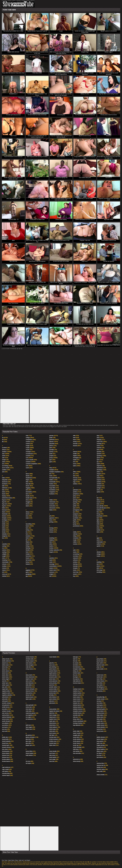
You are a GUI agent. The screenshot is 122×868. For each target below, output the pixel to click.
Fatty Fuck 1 (85, 261)
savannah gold (101, 709)
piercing (75, 500)
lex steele (76, 663)
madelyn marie (77, 689)
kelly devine (53, 723)
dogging (28, 488)
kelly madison (53, 727)
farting (27, 530)
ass (3, 464)
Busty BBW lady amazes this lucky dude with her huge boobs (109, 157)
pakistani (75, 490)
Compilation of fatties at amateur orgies (37, 324)
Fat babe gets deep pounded (13, 115)
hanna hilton (29, 751)
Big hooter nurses (109, 219)
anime (4, 456)
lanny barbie (53, 757)
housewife (52, 486)
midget (51, 574)
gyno (51, 462)
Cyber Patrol (11, 860)
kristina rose (53, 741)
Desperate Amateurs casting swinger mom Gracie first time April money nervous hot (85, 346)
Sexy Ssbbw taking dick (85, 178)
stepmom (99, 466)
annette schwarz (7, 703)
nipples (75, 456)
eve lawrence (29, 719)
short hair (76, 572)
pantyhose (76, 494)
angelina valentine (7, 695)
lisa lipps (75, 677)
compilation (29, 440)
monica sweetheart (78, 721)
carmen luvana (30, 657)
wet (98, 564)
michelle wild (77, 715)
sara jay (99, 701)
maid (51, 560)
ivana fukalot (53, 657)
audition (4, 470)
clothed (4, 576)
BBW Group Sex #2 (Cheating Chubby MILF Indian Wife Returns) (61, 53)
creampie (28, 452)
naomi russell (77, 733)
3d (3, 440)
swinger (99, 488)
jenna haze (52, 679)
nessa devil (76, 737)
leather (51, 546)
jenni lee (52, 685)
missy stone (76, 719)
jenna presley (53, 683)
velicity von (100, 767)
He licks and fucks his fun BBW (61, 261)
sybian (98, 492)
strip (98, 476)
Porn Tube (4, 860)
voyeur (99, 556)
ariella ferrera (6, 707)
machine (52, 558)
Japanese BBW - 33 (13, 219)
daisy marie (29, 675)
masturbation (53, 566)
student (99, 478)
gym (51, 460)
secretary (76, 556)
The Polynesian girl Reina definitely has (85, 115)
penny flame (100, 659)
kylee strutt (52, 745)
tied (98, 518)
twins (98, 532)
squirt (98, 464)
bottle (4, 524)
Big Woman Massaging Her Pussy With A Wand (13, 346)
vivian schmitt (100, 775)
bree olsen (5, 749)
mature (51, 568)
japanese (52, 518)
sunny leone (100, 731)
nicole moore (77, 743)
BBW (13, 240)
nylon (75, 466)
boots (4, 522)
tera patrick (100, 747)
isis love (28, 761)
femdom (28, 536)
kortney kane (53, 737)
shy (74, 576)
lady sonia (52, 755)
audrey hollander (7, 717)
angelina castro (6, 693)
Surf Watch (27, 860)
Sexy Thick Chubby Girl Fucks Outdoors (37, 345)
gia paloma (29, 735)
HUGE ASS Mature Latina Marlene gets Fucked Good (85, 32)
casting (4, 552)
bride (3, 528)
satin (74, 550)
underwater (100, 542)
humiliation (52, 490)
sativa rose (100, 707)
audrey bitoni (6, 715)
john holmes (53, 697)
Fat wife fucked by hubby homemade (37, 115)
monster (75, 444)
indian (51, 500)
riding (75, 536)
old (74, 476)
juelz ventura (53, 699)
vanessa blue (100, 763)
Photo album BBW (37, 73)
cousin (28, 450)
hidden (51, 480)
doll (27, 490)
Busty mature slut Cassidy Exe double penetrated (109, 74)
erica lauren (29, 709)
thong (98, 514)
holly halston (29, 755)
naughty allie (76, 735)
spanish (99, 454)
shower (75, 574)
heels (51, 476)
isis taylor (28, 763)
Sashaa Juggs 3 (109, 52)
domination (29, 492)
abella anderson (6, 661)
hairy (51, 468)
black (4, 512)
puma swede (100, 669)
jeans (51, 520)
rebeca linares (101, 681)
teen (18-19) (100, 506)
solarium (99, 448)
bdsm (4, 492)
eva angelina (29, 715)
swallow (99, 482)
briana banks (6, 753)
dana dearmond (30, 677)
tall (97, 498)
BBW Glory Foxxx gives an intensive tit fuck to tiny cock (37, 53)
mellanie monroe (78, 709)
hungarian (52, 492)
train (98, 528)
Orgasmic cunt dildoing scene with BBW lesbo (109, 199)
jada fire (52, 663)
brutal (4, 532)
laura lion (52, 761)
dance (27, 474)
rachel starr (100, 677)
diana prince (29, 693)
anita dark (5, 699)
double (28, 496)
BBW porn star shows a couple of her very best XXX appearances (61, 74)
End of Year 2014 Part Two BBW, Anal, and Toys (37, 241)
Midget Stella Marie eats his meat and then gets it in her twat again (61, 95)
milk (74, 436)
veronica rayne (101, 769)
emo (27, 516)
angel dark (5, 689)
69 (3, 442)
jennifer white (53, 687)
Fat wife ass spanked (109, 261)
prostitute (76, 518)
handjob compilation (55, 472)
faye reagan (29, 727)
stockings (99, 470)
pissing (75, 502)
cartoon (4, 550)
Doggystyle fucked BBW (13, 324)
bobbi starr (5, 737)
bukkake (4, 534)
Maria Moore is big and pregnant (37, 261)
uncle (98, 540)
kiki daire (52, 735)
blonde (4, 516)
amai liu (4, 681)
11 (16, 349)
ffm (27, 540)
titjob (98, 522)
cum (27, 458)
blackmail (5, 514)
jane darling (53, 667)
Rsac (17, 860)
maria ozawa (76, 697)
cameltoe (5, 544)
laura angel (52, 759)
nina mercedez (77, 753)
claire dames (29, 663)
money (75, 442)
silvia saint (100, 719)
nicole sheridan (77, 747)
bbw (3, 490)
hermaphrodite (53, 478)
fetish (27, 538)
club (27, 436)
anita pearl (5, 701)
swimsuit (99, 486)
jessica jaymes (53, 691)
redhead (75, 534)
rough (75, 540)
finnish (28, 544)
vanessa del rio (101, 765)
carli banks (5, 771)
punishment (76, 526)
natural (75, 452)
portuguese (76, 510)
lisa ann (75, 675)
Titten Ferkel (13, 136)
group (51, 458)
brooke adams (6, 759)
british (4, 530)
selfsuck (75, 560)
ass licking (5, 466)
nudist (75, 460)
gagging (28, 570)
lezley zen (76, 671)
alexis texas (5, 677)
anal (3, 454)
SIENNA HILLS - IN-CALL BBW (85, 199)
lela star (75, 661)
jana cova (52, 665)
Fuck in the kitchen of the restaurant (13, 157)
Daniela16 (109, 136)
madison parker (77, 693)
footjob (28, 554)
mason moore (77, 699)
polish (75, 506)
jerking (51, 522)
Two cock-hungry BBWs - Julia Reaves (61, 345)
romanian (76, 538)
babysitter (5, 480)
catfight (4, 554)
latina (51, 544)
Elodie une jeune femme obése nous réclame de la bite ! (13, 178)
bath (3, 486)
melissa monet (77, 707)
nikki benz (76, 749)
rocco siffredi (100, 689)
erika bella (29, 711)
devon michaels (30, 689)
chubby (4, 566)
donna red (28, 695)
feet (27, 534)
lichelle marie (77, 673)
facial (27, 526)
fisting (27, 546)
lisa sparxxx (76, 679)
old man (75, 478)
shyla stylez (100, 715)
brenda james (6, 751)
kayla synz (52, 721)
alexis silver (5, 675)
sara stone (100, 703)
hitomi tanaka (29, 753)
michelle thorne (77, 713)
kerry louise (53, 733)
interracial (52, 508)
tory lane (99, 755)
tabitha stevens (101, 737)
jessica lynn (53, 693)
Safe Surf (21, 860)
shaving (75, 564)
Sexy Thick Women (13, 303)
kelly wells (52, 731)
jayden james (53, 673)
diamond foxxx (30, 691)
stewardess (100, 468)
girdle (51, 438)
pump (75, 524)
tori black (99, 753)
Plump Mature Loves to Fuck (109, 240)
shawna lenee (100, 713)
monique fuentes (78, 723)
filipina (28, 542)
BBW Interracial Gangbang (61, 324)
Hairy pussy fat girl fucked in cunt (61, 240)
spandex (99, 452)
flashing (28, 548)
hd (50, 474)
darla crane (29, 681)
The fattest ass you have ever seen (85, 324)
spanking (99, 456)
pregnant (75, 514)
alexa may (5, 667)
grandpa (52, 450)
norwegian (76, 458)
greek (51, 454)
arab (3, 458)
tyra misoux (100, 757)
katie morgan (53, 715)
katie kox (52, 713)
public (75, 520)
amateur (4, 452)
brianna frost (6, 755)
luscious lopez (77, 683)
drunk (27, 504)
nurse (75, 464)
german (51, 436)
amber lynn (5, 683)
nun (74, 462)
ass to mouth (6, 468)
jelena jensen (53, 675)
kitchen (51, 530)
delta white (29, 685)
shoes (75, 570)
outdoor (75, 484)
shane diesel (100, 711)
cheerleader (5, 562)
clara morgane (30, 665)
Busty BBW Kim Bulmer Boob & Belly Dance (109, 345)
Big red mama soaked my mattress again (109, 282)
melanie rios (76, 703)
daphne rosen (29, 679)
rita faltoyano (100, 687)
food (27, 552)
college (28, 438)
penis (74, 498)
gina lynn (28, 739)
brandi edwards (6, 741)
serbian (75, 562)
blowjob (4, 518)
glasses (51, 442)
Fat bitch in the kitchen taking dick (109, 303)
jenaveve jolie (53, 677)
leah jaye (75, 657)
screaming (76, 554)
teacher (99, 502)
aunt (3, 472)
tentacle (99, 510)
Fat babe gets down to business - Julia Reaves (37, 95)
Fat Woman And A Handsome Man (109, 324)
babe (3, 478)
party (74, 496)
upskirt (99, 546)
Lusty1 (61, 31)
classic (4, 570)
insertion (52, 504)
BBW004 (37, 178)
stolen (98, 472)
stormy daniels (101, 727)
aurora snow (5, 719)
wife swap (99, 570)
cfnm (3, 558)
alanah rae (5, 663)
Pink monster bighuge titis (61, 178)
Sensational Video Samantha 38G (37, 282)
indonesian (52, 502)
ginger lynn (29, 745)
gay (27, 576)
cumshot (28, 462)
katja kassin (53, 717)
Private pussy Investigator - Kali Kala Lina (85, 282)
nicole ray (76, 745)
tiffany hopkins (101, 749)
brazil (4, 526)
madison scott (77, 695)
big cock (4, 504)
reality (75, 532)
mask (51, 562)
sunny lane (100, 729)
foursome (28, 556)
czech (27, 468)
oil (74, 474)
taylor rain (99, 743)
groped (51, 456)
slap (98, 436)
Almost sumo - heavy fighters (37, 303)
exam (27, 518)
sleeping (99, 440)
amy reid (4, 687)
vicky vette (100, 771)
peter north (100, 663)
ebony (27, 512)
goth (51, 448)
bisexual (4, 510)
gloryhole (52, 444)
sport (98, 460)
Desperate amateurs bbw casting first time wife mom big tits (61, 136)
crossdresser (29, 454)
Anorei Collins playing (61, 219)
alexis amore (6, 671)
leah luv (75, 659)
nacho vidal (76, 731)
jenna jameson (53, 681)
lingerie (51, 552)
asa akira (5, 709)
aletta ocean (5, 665)
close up (4, 574)
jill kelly (51, 695)
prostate (75, 516)
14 (21, 349)
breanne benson (7, 747)
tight (98, 520)
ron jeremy (100, 691)
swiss (98, 490)
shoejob (75, 568)
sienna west (100, 717)
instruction (52, 506)
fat (26, 532)
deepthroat (29, 478)
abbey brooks (6, 659)
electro (28, 514)
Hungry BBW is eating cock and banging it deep (85, 157)
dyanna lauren (30, 697)
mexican (52, 572)
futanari (28, 564)
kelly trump (52, 729)
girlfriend (52, 440)
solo (98, 450)
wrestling (99, 572)
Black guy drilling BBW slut (13, 199)
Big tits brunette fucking (85, 136)
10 (14, 349)
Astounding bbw (61, 115)
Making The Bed (85, 94)
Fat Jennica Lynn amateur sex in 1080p (13, 31)
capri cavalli (5, 769)
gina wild (28, 743)
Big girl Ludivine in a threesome (109, 31)
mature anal (53, 570)
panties (75, 492)
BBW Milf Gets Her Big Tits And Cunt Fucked (13, 282)
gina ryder (28, 741)
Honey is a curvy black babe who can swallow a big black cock (37, 136)
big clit (4, 502)
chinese (4, 564)
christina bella (30, 659)
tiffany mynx (100, 751)
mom (74, 440)
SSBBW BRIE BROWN (13, 52)
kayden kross (53, 719)
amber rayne (5, 685)
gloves (51, 446)
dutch (27, 506)
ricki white (99, 683)
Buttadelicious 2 (13, 94)
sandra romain (101, 699)
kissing (51, 528)
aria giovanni (6, 705)
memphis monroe (78, 711)
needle (75, 454)
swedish (99, 484)
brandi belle (5, 739)
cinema (4, 568)
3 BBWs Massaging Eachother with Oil (85, 219)
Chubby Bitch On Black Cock (37, 219)
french (27, 558)
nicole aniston (77, 739)
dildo (27, 482)
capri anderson (6, 767)
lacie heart (52, 753)
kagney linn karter (54, 711)
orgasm (75, 480)
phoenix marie (101, 665)
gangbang (28, 574)
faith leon (28, 725)
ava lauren (5, 727)
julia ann (52, 701)
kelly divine (52, 725)
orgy (74, 482)
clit (3, 572)
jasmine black (53, 671)
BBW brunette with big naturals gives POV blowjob (61, 283)
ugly (98, 538)
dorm (27, 494)
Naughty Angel (85, 52)
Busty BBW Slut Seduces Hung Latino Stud (13, 73)
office (75, 472)
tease (98, 504)
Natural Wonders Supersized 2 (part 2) (37, 31)
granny (51, 452)
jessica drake (53, 689)
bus (3, 538)
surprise (99, 480)
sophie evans (100, 723)
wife (98, 568)
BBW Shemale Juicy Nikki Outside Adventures (85, 74)
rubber (75, 542)
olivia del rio (76, 759)
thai (98, 512)
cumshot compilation (32, 464)
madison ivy (76, 691)
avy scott (5, 731)
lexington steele (77, 669)
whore (98, 566)
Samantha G (109, 178)
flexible (28, 550)
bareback (5, 484)
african (4, 450)
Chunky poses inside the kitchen (109, 115)
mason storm (77, 701)
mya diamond (77, 725)
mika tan (75, 717)
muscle (75, 446)
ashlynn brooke (6, 711)
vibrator (99, 552)
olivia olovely (77, 761)
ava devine (5, 725)
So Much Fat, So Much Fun (37, 199)
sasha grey (100, 705)
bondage (4, 520)
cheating (4, 560)
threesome (100, 516)
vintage (99, 554)
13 (20, 349)
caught (4, 556)
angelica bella (6, 691)
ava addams (5, 723)
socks (98, 446)
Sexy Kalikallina (61, 157)
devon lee (28, 687)
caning (4, 546)
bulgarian (5, 536)
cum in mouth (29, 460)
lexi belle (75, 665)
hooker (51, 484)
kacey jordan (53, 709)
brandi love (5, 743)
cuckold (28, 456)
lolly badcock (77, 681)
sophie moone (101, 725)
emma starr (29, 707)
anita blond (5, 697)
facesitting (29, 524)
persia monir (100, 661)
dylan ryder (29, 699)
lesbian (51, 548)
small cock (100, 442)
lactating (52, 538)
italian (51, 510)
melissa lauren (77, 705)
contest (28, 444)
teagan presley (101, 745)
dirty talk (28, 484)
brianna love (5, 757)
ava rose (4, 729)
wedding (99, 562)
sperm (98, 458)
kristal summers (54, 739)
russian (75, 544)
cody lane (28, 667)
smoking (99, 444)
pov (74, 512)
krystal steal (53, 743)
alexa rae (5, 669)
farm (27, 528)
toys (98, 526)
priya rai (99, 667)
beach (4, 494)
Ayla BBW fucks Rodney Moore (85, 303)
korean (51, 532)
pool (74, 508)
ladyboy (52, 540)
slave (98, 438)
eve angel (28, 717)
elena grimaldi (30, 705)
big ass (4, 500)
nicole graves (77, 741)
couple (28, 448)
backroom (5, 482)
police (75, 504)
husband (52, 494)
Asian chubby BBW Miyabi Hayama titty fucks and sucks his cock (61, 199)
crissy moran (29, 669)
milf (50, 576)
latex (51, 542)
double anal (29, 498)
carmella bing (6, 773)
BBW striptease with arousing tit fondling (37, 157)
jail (50, 516)
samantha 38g (100, 697)
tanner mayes (100, 739)
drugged (28, 502)
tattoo (98, 500)
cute (27, 466)
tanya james (100, 741)
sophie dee (100, 721)
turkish (99, 530)
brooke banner (6, 761)
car (3, 548)
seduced (75, 558)
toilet (98, 524)
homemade (52, 482)
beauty (4, 496)
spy (98, 462)
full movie (28, 560)
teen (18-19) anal (101, 508)
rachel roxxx (100, 675)
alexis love (5, 673)
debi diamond (29, 683)
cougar (28, 446)
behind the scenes (7, 498)
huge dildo (52, 488)
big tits (4, 506)
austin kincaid (6, 721)
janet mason (53, 669)
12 (18, 349)
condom (28, 442)
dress (27, 500)
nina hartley (76, 751)
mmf (74, 438)
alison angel (5, 679)
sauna (75, 552)
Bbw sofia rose (13, 261)
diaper (27, 480)
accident (4, 448)
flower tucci (29, 729)
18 (3, 438)
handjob (52, 470)
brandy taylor (6, 745)
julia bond (52, 703)
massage (52, 564)
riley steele (100, 685)
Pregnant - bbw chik (85, 240)
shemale (75, 566)
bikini (4, 508)
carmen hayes (6, 775)
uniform (99, 544)
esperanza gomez (30, 713)
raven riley (100, 679)
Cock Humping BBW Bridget (61, 303)
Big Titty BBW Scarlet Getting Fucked (109, 94)
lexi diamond (76, 667)
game (27, 572)
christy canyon (30, 661)
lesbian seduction (54, 550)
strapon (99, 474)
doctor (27, 486)
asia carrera (5, 713)
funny (27, 562)
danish (28, 476)
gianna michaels (30, 737)
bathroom (5, 488)
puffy (74, 522)
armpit (4, 460)
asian (4, 462)
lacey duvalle (53, 751)
